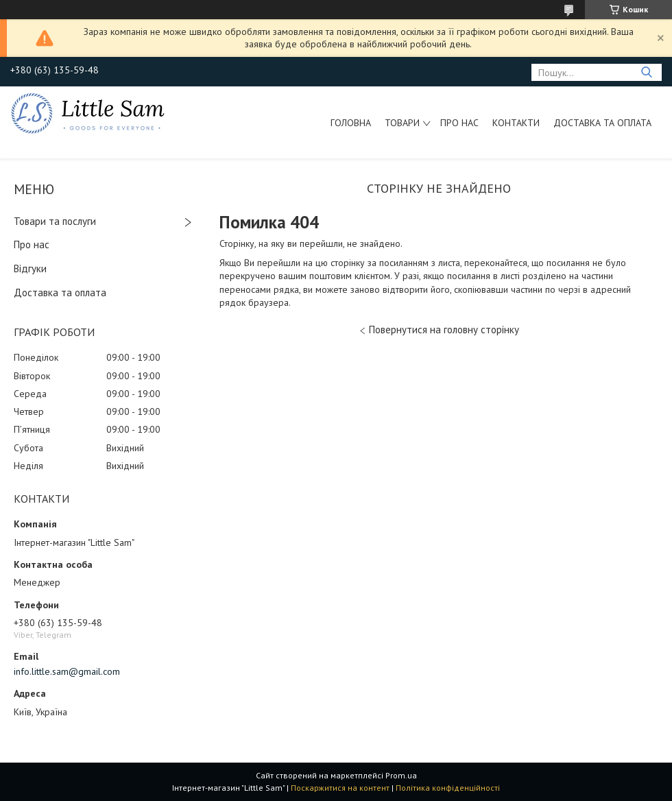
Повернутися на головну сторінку (444, 330)
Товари (402, 123)
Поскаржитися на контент (340, 788)
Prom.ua (401, 775)
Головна (351, 123)
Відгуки (30, 268)
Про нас (459, 123)
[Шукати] (646, 72)
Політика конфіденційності (448, 788)
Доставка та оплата (602, 123)
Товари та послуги (55, 221)
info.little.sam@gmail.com (67, 671)
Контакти (516, 123)
